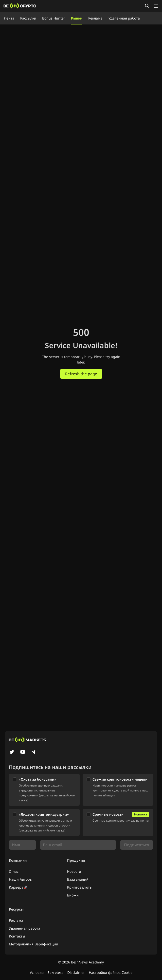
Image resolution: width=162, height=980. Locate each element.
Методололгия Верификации (34, 944)
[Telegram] (34, 752)
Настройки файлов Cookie (111, 972)
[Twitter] (12, 752)
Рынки (77, 18)
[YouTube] (23, 752)
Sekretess (55, 972)
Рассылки (28, 18)
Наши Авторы (21, 879)
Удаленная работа (124, 18)
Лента (9, 18)
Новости (74, 871)
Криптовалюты (80, 887)
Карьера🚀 (18, 887)
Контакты (17, 936)
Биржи (73, 895)
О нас (14, 871)
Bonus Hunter (54, 18)
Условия (37, 972)
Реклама (95, 18)
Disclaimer (76, 972)
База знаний (78, 879)
